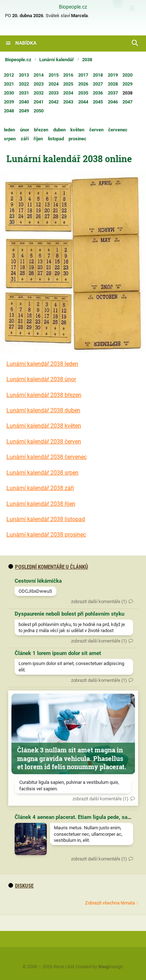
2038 (87, 60)
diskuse (21, 886)
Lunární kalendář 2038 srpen (42, 473)
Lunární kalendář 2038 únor (41, 379)
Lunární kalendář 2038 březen (44, 395)
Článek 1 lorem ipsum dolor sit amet (58, 653)
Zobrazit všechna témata (110, 903)
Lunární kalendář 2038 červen (44, 442)
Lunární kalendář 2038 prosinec (46, 535)
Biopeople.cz (73, 7)
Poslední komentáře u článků (48, 567)
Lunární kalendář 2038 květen (44, 426)
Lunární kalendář (57, 60)
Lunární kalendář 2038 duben (43, 410)
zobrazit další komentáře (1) (99, 601)
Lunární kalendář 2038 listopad (46, 519)
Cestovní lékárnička (38, 581)
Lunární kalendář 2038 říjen (41, 504)
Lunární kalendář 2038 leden (42, 364)
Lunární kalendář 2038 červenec (47, 457)
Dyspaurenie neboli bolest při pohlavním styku (69, 614)
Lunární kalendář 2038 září (40, 488)
